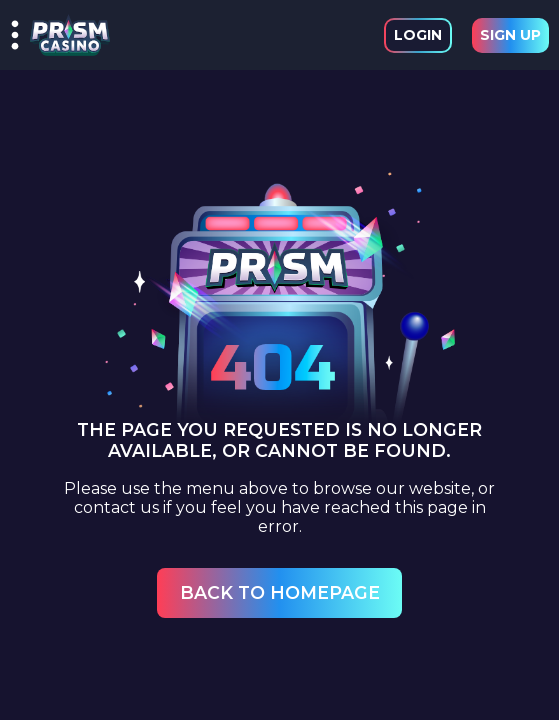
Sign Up (510, 35)
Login (418, 35)
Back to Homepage (280, 592)
